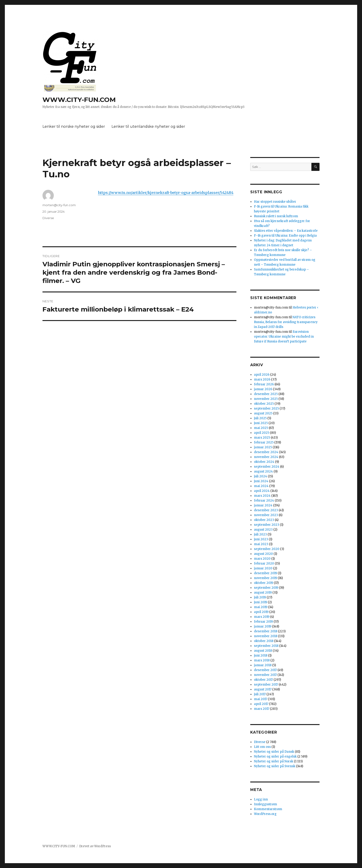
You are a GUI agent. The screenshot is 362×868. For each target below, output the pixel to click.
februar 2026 (264, 384)
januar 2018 (263, 665)
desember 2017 (265, 670)
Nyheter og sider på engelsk (275, 757)
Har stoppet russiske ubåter (275, 202)
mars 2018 (262, 660)
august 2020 (263, 554)
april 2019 (261, 612)
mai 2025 (261, 428)
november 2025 (266, 399)
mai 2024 (261, 486)
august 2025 (263, 413)
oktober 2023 (264, 520)
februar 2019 (263, 622)
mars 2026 (262, 379)
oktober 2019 (264, 583)
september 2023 (267, 525)
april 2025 (262, 433)
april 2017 (261, 704)
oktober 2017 (263, 680)
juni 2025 (261, 423)
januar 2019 (263, 626)
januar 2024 (263, 505)
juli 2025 (260, 418)
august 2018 (263, 651)
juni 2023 (261, 539)
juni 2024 (261, 481)
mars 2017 (262, 709)
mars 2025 (262, 438)
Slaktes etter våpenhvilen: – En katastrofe (286, 231)
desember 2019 (265, 573)
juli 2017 (260, 694)
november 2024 (266, 457)
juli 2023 (260, 534)
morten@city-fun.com (59, 205)
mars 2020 (262, 559)
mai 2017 (261, 699)
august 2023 (263, 530)
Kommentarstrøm (268, 809)
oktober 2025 (264, 404)
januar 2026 (263, 389)
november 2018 (266, 636)
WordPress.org (265, 814)
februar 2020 (264, 563)
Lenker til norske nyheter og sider (74, 126)
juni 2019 (261, 602)
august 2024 (263, 471)
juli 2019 (260, 597)
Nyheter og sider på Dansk (274, 752)
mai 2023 (261, 544)
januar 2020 (263, 568)
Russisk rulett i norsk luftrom (276, 216)
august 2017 (263, 689)
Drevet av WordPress (95, 846)
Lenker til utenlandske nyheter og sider (148, 126)
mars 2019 (262, 617)
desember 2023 (266, 510)
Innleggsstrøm (265, 804)
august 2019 (263, 593)
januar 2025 (263, 447)
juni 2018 (261, 655)
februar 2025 (264, 442)
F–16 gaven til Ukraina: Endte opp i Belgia (285, 236)
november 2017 (265, 675)
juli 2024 (261, 476)
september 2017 (266, 685)
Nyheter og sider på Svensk (275, 766)
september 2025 (266, 409)
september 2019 (266, 588)
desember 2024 (266, 452)
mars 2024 (262, 496)
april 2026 (262, 375)
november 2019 (265, 578)
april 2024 (262, 491)
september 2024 (267, 467)
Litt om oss (262, 747)
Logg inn (261, 799)
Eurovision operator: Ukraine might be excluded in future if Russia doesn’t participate (284, 337)
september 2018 (266, 646)
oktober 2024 (264, 462)
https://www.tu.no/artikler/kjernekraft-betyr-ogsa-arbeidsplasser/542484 (166, 193)
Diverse (48, 218)
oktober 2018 (264, 641)
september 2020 (267, 549)
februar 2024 (264, 501)
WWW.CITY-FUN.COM (79, 100)
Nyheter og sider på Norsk (274, 761)
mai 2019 (261, 607)
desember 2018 (266, 631)
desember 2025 (266, 394)
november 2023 (266, 515)
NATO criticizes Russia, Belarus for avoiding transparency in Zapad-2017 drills (286, 322)
